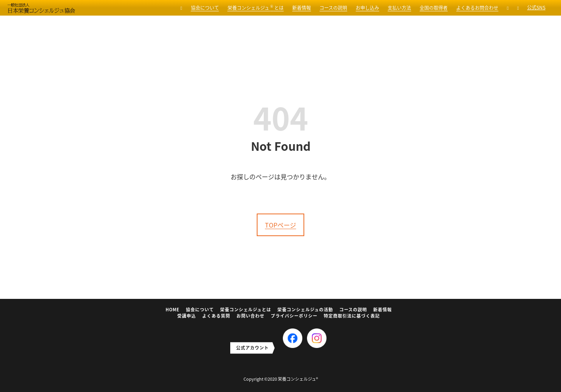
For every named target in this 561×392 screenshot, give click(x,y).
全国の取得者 (434, 8)
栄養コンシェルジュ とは (256, 8)
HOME (173, 309)
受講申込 (187, 316)
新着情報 (302, 8)
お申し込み (367, 8)
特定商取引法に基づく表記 (352, 316)
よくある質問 (216, 316)
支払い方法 (399, 8)
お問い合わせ (251, 316)
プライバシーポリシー (294, 316)
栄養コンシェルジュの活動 (305, 309)
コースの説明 (333, 8)
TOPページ (280, 225)
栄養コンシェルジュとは (246, 309)
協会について (205, 8)
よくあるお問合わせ (477, 8)
